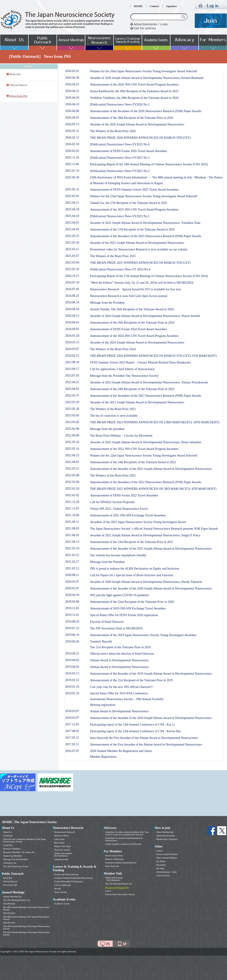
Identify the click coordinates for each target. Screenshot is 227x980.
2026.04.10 (72, 104)
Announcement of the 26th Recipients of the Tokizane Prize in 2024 (132, 323)
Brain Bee (15, 74)
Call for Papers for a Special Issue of (132, 575)
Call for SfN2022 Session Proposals (112, 502)
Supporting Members (13, 856)
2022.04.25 (72, 455)
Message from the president (107, 429)
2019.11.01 (72, 615)
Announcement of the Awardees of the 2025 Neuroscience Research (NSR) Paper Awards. (146, 236)
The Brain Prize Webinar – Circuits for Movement (121, 436)
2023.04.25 (72, 382)
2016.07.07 (72, 751)
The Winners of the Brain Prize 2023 (113, 409)
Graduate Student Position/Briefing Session (73, 878)
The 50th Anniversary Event (16, 866)
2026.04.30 (72, 78)
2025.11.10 (72, 157)
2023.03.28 (72, 409)
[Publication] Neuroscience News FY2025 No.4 (120, 144)
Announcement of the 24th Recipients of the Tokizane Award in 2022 (133, 462)
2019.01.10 (72, 693)
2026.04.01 (72, 118)
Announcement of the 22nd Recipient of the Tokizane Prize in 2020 (132, 602)
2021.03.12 (72, 555)
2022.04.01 (72, 462)
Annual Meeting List (12, 897)
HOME (138, 6)
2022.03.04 (72, 482)
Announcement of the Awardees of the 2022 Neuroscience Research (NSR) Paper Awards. (146, 482)
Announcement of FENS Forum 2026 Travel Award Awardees (128, 151)
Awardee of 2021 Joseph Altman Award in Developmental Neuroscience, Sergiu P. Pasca (145, 535)
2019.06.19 (72, 635)
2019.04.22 (72, 653)
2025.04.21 (72, 203)
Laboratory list (10, 863)
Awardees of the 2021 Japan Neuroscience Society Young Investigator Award (138, 522)
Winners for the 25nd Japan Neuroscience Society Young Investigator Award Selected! (144, 196)
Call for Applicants (63, 885)
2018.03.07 (72, 711)
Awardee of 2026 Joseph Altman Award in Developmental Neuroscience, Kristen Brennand (147, 78)
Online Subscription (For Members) (63, 855)
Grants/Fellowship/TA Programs (68, 881)
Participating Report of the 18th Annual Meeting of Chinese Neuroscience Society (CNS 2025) (149, 164)
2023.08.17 (72, 369)
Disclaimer (161, 865)
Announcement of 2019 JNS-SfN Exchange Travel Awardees (128, 608)
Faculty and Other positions (66, 874)
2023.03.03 (72, 415)
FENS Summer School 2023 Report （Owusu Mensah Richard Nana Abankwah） (141, 362)
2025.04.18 (72, 209)
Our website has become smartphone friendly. (118, 555)
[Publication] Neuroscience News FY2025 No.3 (120, 158)
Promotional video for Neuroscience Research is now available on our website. (139, 249)
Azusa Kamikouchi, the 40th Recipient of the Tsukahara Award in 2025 (134, 91)
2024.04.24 (72, 309)
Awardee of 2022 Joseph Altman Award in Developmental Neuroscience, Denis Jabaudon (146, 442)
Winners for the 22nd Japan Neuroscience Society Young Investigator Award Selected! (144, 456)
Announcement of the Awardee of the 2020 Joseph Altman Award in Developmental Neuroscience (151, 589)
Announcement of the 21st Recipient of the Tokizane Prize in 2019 (131, 680)
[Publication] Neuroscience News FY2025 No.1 (120, 216)
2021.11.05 (72, 509)
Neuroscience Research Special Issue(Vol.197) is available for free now (136, 289)
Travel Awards (61, 892)
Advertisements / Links (166, 872)
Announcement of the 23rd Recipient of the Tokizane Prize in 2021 (132, 542)
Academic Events (62, 904)
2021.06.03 (72, 528)
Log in (108, 891)
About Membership (165, 832)
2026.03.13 (72, 124)
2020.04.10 (72, 595)
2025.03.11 (72, 249)
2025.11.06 (72, 164)
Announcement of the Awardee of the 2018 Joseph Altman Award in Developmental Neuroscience (151, 718)
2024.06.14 (72, 302)
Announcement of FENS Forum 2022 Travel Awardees (124, 495)
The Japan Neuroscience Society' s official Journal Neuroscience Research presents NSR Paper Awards (154, 529)
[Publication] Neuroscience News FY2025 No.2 (120, 171)
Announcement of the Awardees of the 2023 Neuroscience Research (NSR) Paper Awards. (146, 396)
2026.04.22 (72, 91)
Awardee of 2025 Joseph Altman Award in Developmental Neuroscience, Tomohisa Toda (145, 223)
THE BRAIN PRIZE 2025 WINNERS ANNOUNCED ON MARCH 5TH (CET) (140, 263)
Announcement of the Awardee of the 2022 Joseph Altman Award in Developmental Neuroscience (151, 469)
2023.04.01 (72, 389)
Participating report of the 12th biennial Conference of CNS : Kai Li (132, 725)
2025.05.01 (72, 196)
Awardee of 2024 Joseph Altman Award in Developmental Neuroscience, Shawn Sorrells (145, 316)
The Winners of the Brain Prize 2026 (113, 131)
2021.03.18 (72, 548)
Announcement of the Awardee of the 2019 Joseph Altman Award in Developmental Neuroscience (151, 674)
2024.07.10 (72, 282)
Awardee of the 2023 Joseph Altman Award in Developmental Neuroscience (137, 402)
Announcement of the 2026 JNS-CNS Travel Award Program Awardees (134, 85)
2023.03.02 (72, 422)
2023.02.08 (72, 429)
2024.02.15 (72, 356)
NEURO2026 (9, 904)
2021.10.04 (72, 515)
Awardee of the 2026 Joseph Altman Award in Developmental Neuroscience (137, 124)
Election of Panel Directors (107, 622)
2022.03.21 (72, 469)
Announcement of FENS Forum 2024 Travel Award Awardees (128, 329)
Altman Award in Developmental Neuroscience (119, 660)
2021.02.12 (72, 568)
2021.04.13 (72, 542)
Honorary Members (12, 849)
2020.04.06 (72, 602)
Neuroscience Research (65, 832)
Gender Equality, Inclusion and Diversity (123, 844)
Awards (57, 889)
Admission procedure (166, 836)
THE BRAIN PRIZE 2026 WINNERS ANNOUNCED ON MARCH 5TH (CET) (140, 138)
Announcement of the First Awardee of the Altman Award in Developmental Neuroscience (146, 745)
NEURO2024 (9, 913)
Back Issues (59, 843)
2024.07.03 (72, 289)
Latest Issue (59, 839)
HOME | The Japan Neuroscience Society (29, 822)
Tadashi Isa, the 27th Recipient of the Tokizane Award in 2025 (129, 203)
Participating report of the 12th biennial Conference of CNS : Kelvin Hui (135, 731)
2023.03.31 (72, 395)
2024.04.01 (72, 322)
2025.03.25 (72, 236)
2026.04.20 (72, 98)
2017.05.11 (72, 744)
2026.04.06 (72, 111)
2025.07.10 (72, 171)
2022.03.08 (72, 475)
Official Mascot (18, 85)
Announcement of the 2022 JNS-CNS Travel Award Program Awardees (134, 449)
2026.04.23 (72, 84)
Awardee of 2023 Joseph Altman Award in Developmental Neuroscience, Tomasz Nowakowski (149, 382)
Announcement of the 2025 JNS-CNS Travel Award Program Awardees (134, 210)
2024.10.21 (72, 276)
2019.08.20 (72, 622)
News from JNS (10, 885)
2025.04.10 (72, 216)
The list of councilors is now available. (114, 416)
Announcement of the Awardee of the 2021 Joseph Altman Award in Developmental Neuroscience (151, 549)
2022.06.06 (72, 435)
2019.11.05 (72, 608)
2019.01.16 (72, 687)
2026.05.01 (72, 71)
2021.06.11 (72, 522)
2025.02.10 (72, 269)
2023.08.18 (72, 362)
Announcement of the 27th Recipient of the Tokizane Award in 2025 (132, 229)
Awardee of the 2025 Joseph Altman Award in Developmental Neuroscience (137, 243)
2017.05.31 (72, 738)
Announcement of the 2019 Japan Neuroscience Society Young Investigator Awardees (143, 635)
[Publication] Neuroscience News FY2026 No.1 (120, 104)
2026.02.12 (72, 138)
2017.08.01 (72, 731)
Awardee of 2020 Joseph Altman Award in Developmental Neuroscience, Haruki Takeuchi (146, 582)
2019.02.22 (72, 680)
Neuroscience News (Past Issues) (120, 894)
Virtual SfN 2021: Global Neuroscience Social (119, 509)
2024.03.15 (72, 342)
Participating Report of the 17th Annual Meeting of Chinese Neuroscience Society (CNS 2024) (149, 276)
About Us (7, 832)
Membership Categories (167, 839)
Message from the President (107, 303)
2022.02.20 (72, 489)
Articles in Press (61, 836)
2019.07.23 (72, 628)
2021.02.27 (72, 562)
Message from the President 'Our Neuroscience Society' (124, 376)
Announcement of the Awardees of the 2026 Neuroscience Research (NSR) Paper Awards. (146, 111)
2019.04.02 (72, 660)
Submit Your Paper (63, 846)
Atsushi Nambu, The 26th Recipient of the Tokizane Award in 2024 (132, 309)
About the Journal (62, 850)
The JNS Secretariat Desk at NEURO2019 (116, 628)
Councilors (8, 845)
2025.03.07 (72, 256)
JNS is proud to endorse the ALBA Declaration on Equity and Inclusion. (135, 569)
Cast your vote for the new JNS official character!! (121, 687)
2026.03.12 (72, 131)
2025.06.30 (72, 177)
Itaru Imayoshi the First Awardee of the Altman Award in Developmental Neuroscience (144, 738)
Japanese (171, 6)
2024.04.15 (72, 316)
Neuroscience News (114, 856)
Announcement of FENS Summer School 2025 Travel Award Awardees (134, 190)
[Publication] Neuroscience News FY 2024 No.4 (120, 269)
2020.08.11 (72, 575)
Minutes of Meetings (114, 859)
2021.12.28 (72, 502)
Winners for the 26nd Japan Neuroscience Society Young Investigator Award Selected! (144, 71)
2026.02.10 (72, 144)
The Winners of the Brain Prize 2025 (113, 256)
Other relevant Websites (167, 858)
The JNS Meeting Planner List (17, 900)
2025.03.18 (72, 243)
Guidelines (8, 836)
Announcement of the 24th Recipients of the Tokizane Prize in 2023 (132, 389)
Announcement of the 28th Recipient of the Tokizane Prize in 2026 (132, 118)
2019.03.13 (72, 673)
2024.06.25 (72, 296)
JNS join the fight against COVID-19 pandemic (120, 595)
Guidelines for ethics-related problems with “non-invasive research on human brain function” (127, 833)
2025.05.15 (72, 189)
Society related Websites (167, 854)
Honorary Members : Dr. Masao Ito (19, 852)
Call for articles (163, 876)
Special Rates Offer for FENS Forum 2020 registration (124, 615)
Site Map (160, 868)
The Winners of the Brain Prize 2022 (113, 475)
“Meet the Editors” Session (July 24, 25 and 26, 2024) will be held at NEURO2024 (142, 283)
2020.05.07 (72, 582)
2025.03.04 (72, 263)
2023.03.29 (72, 402)
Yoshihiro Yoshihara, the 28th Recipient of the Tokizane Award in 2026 (134, 98)
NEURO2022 (9, 923)
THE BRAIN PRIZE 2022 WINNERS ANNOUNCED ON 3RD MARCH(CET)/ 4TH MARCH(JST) (153, 489)
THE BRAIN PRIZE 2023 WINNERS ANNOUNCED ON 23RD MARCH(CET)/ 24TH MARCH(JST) (155, 422)
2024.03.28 (72, 336)
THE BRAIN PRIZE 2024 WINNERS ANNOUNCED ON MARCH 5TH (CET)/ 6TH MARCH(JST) (154, 356)
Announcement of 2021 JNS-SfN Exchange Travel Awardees (128, 515)
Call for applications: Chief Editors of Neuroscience (122, 369)
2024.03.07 (72, 349)
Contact (154, 6)
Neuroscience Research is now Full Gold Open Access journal (129, 296)
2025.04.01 (72, 223)
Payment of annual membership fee (121, 863)
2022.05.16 (72, 442)
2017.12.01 (72, 724)
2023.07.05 (72, 376)
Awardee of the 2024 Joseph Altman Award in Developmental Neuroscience (137, 343)
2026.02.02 (72, 151)
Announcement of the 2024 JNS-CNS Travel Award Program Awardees (134, 336)
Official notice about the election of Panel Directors (122, 654)
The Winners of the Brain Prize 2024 (113, 349)
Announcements (61, 859)
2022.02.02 (72, 495)
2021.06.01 (72, 535)
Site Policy (161, 861)
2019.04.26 (72, 641)
